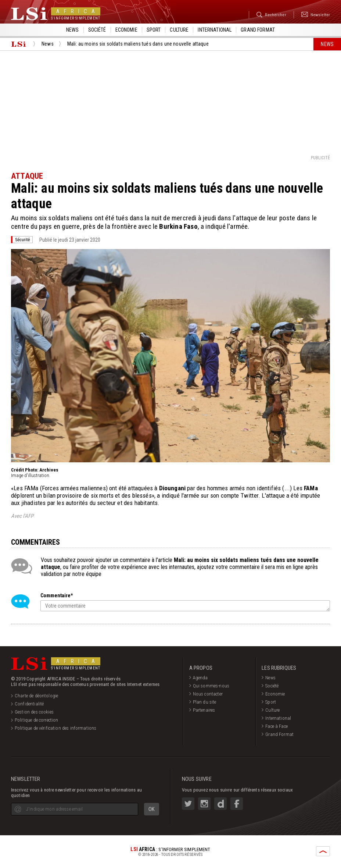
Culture (179, 30)
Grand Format (279, 734)
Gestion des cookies (34, 712)
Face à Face (277, 726)
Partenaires (204, 710)
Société (97, 30)
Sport (154, 30)
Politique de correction (36, 720)
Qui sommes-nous (211, 686)
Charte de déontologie (36, 696)
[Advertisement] (170, 102)
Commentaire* (57, 595)
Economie (126, 30)
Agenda (200, 678)
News (73, 30)
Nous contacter (208, 694)
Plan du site (205, 702)
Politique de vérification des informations (55, 728)
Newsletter (314, 15)
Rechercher (266, 15)
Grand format (258, 30)
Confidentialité (29, 704)
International (215, 30)
